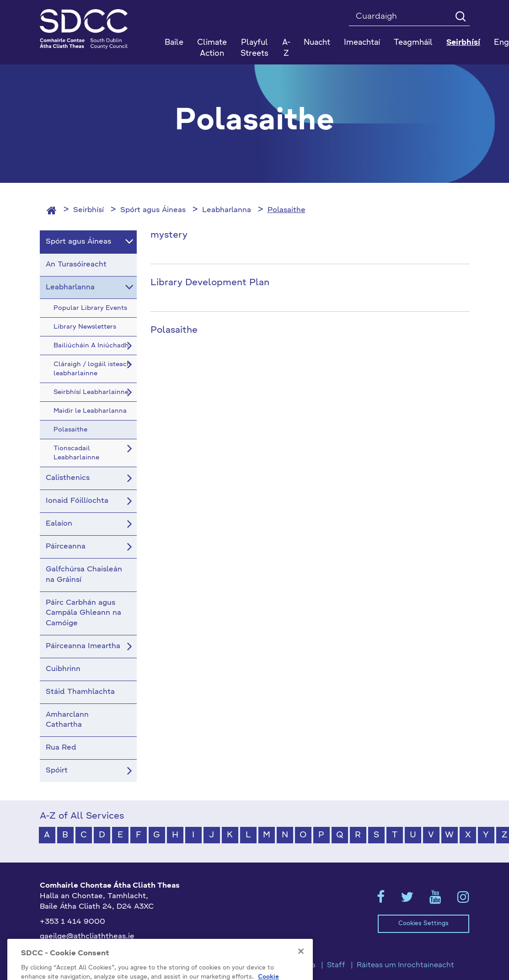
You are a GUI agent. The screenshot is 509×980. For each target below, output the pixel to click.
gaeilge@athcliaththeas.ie (87, 937)
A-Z (286, 48)
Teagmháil (413, 43)
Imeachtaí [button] (362, 43)
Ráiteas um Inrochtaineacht (405, 965)
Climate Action (212, 48)
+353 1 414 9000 (72, 922)
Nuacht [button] (317, 43)
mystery (169, 235)
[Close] (301, 966)
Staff (336, 965)
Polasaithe (287, 210)
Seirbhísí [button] (463, 43)
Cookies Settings (423, 924)
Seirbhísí (88, 210)
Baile (174, 43)
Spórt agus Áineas (153, 210)
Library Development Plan (210, 283)
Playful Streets (254, 48)
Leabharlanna (227, 210)
